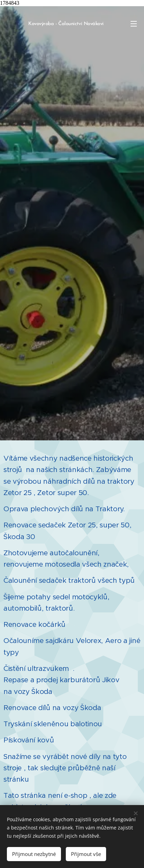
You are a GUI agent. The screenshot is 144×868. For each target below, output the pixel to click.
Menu (134, 24)
